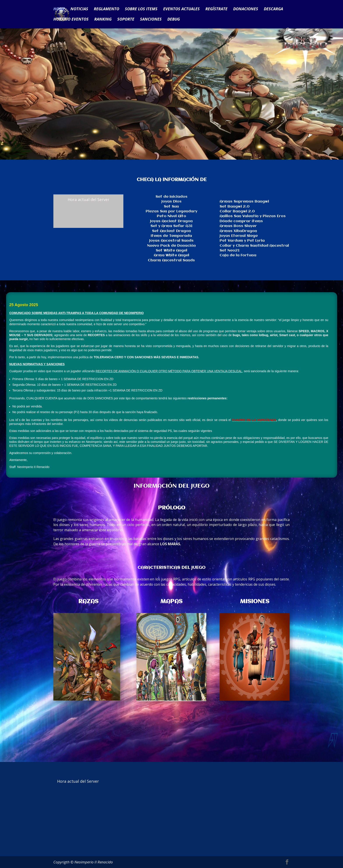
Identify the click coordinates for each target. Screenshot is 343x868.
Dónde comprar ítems (241, 221)
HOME (59, 9)
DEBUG (174, 20)
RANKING (103, 20)
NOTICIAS (79, 9)
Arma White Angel (171, 255)
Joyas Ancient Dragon (171, 221)
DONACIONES (246, 9)
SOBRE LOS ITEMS (141, 9)
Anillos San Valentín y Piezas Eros (253, 216)
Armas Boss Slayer (238, 226)
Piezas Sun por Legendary (171, 211)
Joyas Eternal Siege (239, 236)
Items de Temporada (171, 236)
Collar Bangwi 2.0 (237, 211)
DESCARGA (273, 9)
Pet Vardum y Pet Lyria (242, 241)
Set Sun (171, 207)
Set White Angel (171, 251)
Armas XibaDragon (238, 231)
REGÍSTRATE (216, 9)
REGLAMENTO (107, 9)
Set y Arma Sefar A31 (171, 226)
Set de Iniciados (171, 197)
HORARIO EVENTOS (71, 20)
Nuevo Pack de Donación (171, 246)
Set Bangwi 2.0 (235, 207)
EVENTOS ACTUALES (181, 9)
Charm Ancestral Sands (171, 260)
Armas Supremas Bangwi (244, 202)
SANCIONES (151, 20)
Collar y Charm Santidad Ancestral (254, 246)
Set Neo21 (230, 251)
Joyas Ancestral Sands (171, 241)
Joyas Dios (171, 202)
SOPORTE (126, 20)
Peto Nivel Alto (171, 216)
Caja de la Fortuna (238, 255)
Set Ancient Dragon (171, 231)
